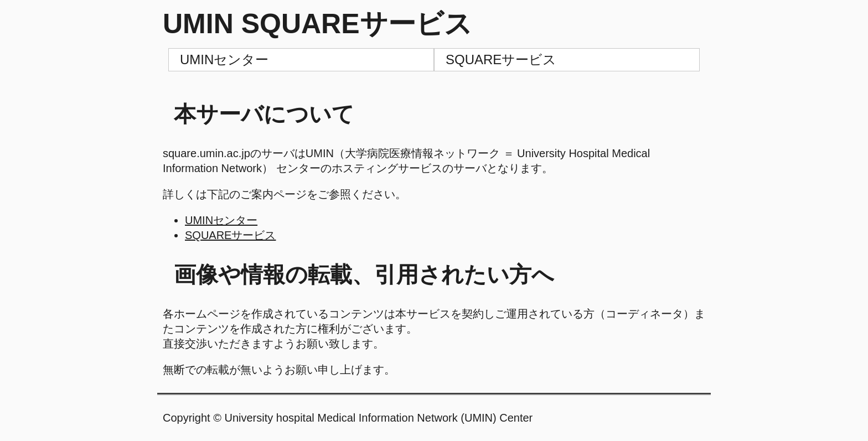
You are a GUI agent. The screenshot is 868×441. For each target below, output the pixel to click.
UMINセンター (224, 59)
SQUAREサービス (501, 59)
